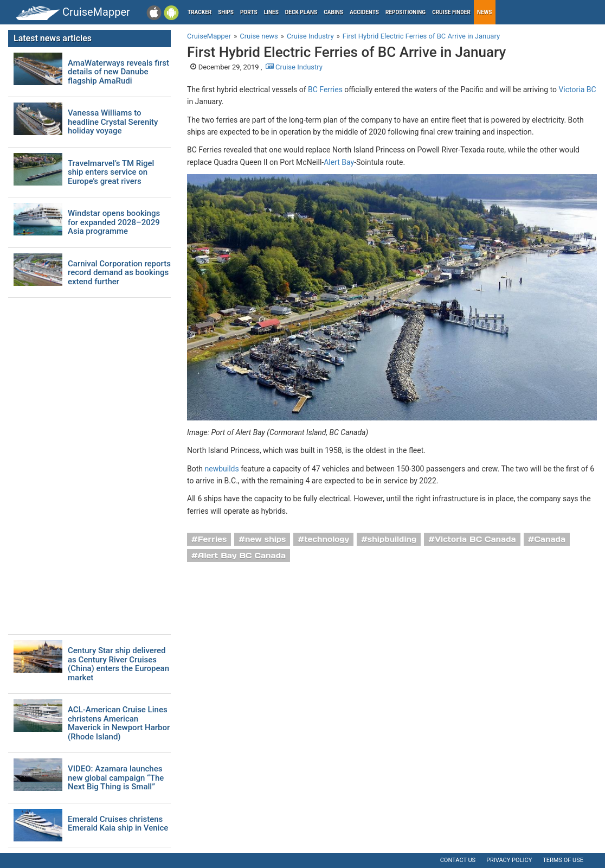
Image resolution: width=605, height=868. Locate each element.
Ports (249, 12)
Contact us (458, 860)
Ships (226, 12)
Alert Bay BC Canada (242, 556)
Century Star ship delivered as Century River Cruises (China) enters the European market (118, 664)
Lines (271, 12)
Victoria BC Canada (475, 539)
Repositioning (406, 12)
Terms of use (563, 860)
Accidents (364, 12)
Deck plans (301, 12)
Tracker (199, 12)
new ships (265, 539)
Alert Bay (339, 162)
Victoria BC (577, 90)
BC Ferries (325, 90)
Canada (550, 539)
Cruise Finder (451, 12)
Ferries (213, 539)
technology (327, 539)
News (485, 12)
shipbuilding (392, 539)
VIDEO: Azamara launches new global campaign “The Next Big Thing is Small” (116, 778)
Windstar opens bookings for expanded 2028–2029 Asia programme (114, 222)
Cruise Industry (294, 67)
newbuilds (221, 469)
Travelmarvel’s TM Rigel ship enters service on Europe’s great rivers (111, 173)
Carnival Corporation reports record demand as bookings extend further (119, 273)
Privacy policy (509, 860)
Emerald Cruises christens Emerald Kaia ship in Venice (118, 824)
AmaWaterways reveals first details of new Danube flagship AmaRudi (118, 72)
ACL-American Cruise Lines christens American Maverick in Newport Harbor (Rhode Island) (119, 723)
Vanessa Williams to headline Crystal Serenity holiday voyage (113, 122)
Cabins (333, 12)
